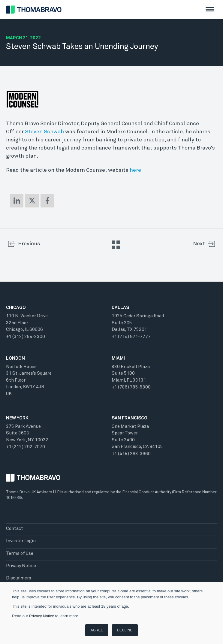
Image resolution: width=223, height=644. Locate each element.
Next (199, 244)
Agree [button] (97, 630)
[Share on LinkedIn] (17, 201)
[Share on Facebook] (47, 201)
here (135, 170)
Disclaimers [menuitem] (19, 578)
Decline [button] (125, 630)
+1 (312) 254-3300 (26, 337)
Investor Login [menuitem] (21, 541)
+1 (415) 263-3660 (131, 454)
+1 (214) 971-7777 (131, 337)
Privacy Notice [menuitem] (21, 566)
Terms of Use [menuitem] (20, 553)
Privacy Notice (42, 616)
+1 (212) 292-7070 (26, 447)
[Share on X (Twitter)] (32, 201)
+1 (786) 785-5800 (131, 387)
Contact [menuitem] (15, 529)
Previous (29, 244)
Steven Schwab (44, 132)
